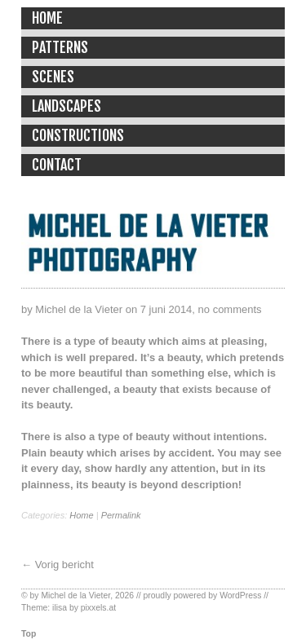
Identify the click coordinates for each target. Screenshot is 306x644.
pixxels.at (98, 608)
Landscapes (67, 106)
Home (47, 18)
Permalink (121, 515)
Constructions (78, 135)
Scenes (53, 77)
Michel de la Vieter (75, 595)
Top (29, 634)
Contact (57, 165)
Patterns (60, 47)
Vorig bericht (64, 565)
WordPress (240, 595)
